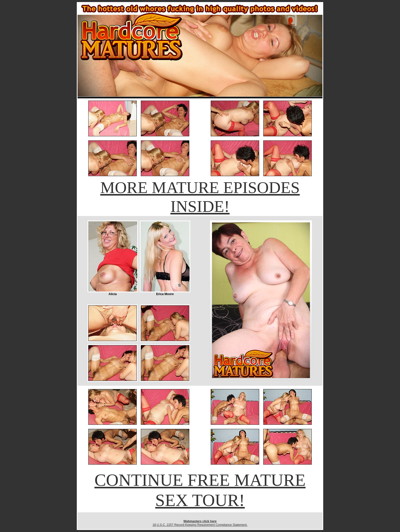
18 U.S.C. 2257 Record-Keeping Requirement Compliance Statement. (200, 525)
